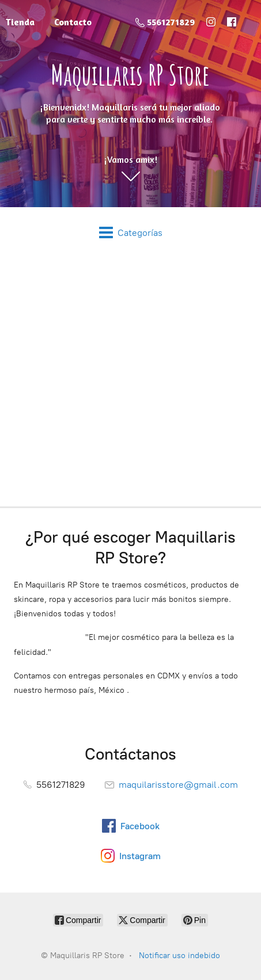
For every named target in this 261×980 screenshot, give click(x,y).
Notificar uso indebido (179, 956)
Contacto (73, 22)
